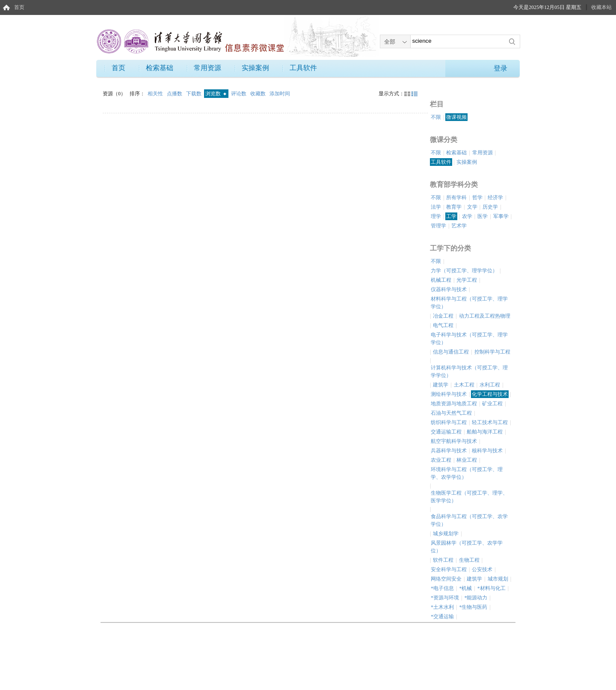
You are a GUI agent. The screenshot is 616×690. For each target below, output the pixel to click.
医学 (483, 216)
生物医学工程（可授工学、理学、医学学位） (469, 497)
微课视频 (456, 117)
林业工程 (467, 460)
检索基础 (160, 68)
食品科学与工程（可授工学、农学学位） (469, 520)
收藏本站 (601, 7)
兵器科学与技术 (449, 451)
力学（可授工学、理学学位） (464, 271)
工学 (451, 216)
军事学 (501, 216)
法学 (436, 207)
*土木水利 (442, 607)
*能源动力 (476, 598)
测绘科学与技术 (449, 394)
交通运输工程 (446, 432)
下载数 (194, 94)
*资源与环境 (445, 598)
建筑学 (441, 385)
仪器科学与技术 (449, 289)
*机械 (465, 588)
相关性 (156, 94)
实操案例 (255, 68)
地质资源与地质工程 (454, 404)
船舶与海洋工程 (485, 432)
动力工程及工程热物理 (485, 316)
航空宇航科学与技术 (454, 441)
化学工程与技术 (490, 394)
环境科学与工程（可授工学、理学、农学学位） (467, 473)
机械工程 (441, 280)
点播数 (175, 94)
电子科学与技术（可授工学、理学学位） (469, 339)
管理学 (438, 226)
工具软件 (303, 68)
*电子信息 (442, 588)
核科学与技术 (487, 451)
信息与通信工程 (451, 352)
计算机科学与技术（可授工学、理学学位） (469, 372)
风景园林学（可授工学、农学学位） (467, 547)
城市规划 (498, 579)
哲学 (477, 198)
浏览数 (216, 94)
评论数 (239, 94)
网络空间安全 (446, 579)
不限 (436, 117)
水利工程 (490, 385)
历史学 (490, 207)
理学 (436, 216)
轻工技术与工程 (490, 422)
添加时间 (280, 94)
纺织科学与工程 (449, 422)
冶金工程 (443, 316)
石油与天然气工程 (451, 413)
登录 (500, 68)
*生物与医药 (473, 607)
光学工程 (467, 280)
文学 (472, 207)
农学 (467, 216)
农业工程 (441, 460)
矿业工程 (492, 404)
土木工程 (464, 385)
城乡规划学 (446, 534)
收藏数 (259, 94)
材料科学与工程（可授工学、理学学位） (469, 303)
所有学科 (456, 198)
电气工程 (443, 325)
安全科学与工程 (449, 569)
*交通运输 (442, 616)
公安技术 (482, 569)
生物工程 (469, 560)
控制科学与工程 (492, 352)
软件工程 (443, 560)
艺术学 (459, 226)
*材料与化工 (492, 588)
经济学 (495, 198)
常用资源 (207, 68)
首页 (19, 7)
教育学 (454, 207)
